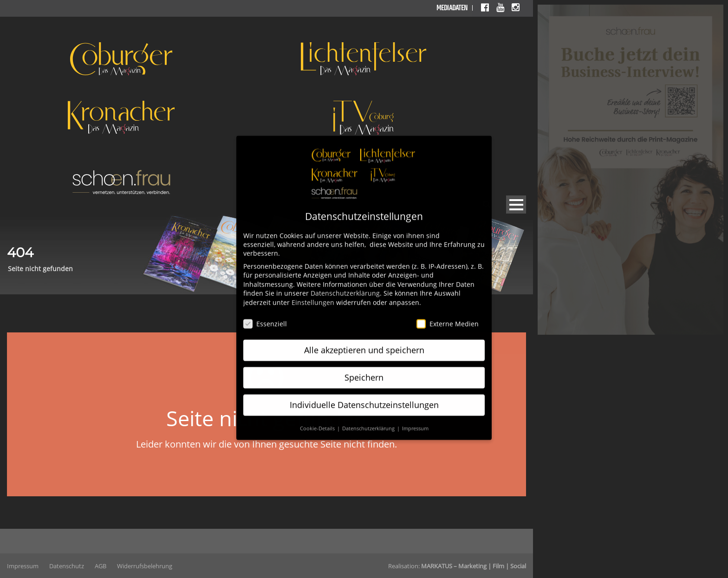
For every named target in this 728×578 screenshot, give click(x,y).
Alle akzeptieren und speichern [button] (364, 341)
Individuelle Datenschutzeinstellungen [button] (364, 396)
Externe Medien (448, 315)
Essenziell (265, 315)
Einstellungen (313, 293)
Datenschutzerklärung (345, 284)
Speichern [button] (364, 368)
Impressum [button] (415, 419)
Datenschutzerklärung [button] (369, 419)
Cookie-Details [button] (318, 419)
